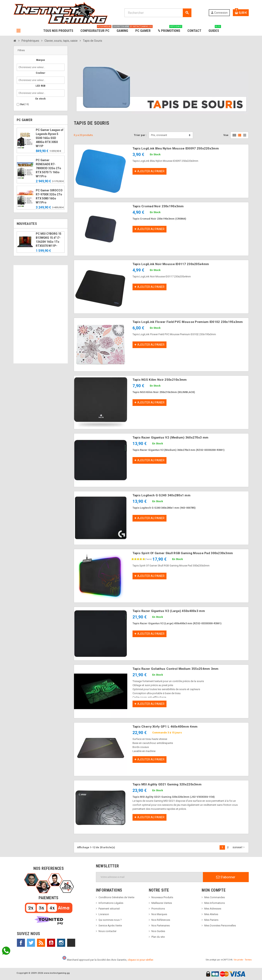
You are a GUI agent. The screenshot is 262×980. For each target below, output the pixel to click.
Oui (24, 104)
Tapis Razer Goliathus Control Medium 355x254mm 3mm (176, 669)
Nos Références (161, 920)
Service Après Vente (110, 926)
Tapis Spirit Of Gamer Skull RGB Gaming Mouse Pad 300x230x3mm (183, 553)
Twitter (31, 943)
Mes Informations (215, 903)
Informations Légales (111, 903)
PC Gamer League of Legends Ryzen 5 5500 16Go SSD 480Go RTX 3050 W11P (50, 138)
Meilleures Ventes (162, 903)
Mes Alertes (211, 914)
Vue (226, 135)
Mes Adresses (213, 909)
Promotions (158, 909)
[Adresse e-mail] (149, 877)
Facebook (21, 943)
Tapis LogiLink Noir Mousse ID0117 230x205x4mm (171, 264)
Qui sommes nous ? (110, 920)
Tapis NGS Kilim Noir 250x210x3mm (160, 380)
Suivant (239, 847)
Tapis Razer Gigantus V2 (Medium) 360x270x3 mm (171, 438)
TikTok (71, 943)
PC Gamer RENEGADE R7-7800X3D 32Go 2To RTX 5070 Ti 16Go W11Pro (48, 168)
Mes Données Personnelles (220, 926)
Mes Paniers (211, 920)
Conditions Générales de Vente (116, 897)
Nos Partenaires (161, 926)
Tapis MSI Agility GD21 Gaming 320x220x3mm (167, 784)
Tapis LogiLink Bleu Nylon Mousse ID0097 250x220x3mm (176, 148)
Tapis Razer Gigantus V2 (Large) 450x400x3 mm (169, 611)
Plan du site (158, 937)
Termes (248, 960)
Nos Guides (158, 931)
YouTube (51, 943)
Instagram (61, 943)
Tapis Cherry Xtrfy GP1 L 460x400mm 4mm (165, 727)
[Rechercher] (158, 13)
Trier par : (140, 135)
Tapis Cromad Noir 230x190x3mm (158, 206)
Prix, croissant (159, 135)
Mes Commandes (215, 897)
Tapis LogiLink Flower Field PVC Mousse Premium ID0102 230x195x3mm (188, 322)
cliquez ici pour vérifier (140, 960)
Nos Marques (159, 914)
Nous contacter (107, 931)
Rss (41, 943)
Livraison (104, 914)
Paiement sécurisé (109, 909)
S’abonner (226, 877)
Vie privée (238, 960)
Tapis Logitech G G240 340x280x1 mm (162, 495)
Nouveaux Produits (162, 897)
